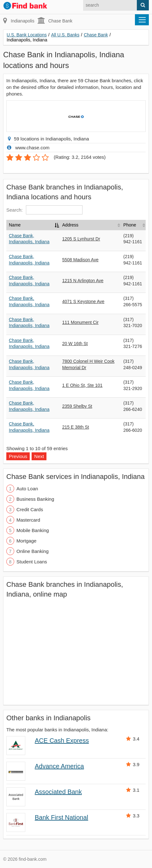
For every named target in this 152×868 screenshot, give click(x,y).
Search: (44, 210)
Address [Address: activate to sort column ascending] (70, 225)
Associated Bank (58, 792)
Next (39, 456)
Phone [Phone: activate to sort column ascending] (130, 225)
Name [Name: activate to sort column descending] (15, 225)
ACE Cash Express (62, 741)
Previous (18, 456)
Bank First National (61, 817)
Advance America (59, 766)
